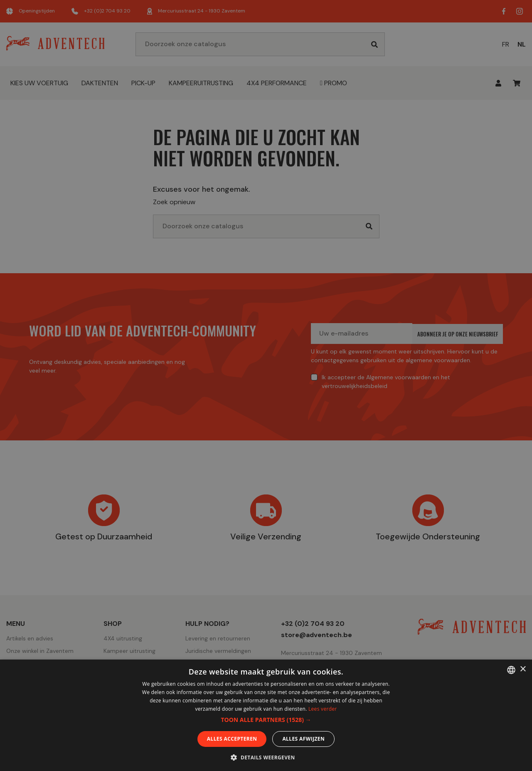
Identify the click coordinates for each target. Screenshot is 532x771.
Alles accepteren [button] (232, 739)
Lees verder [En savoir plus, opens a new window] (323, 709)
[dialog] (266, 385)
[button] (266, 720)
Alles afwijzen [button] (303, 739)
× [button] (523, 669)
